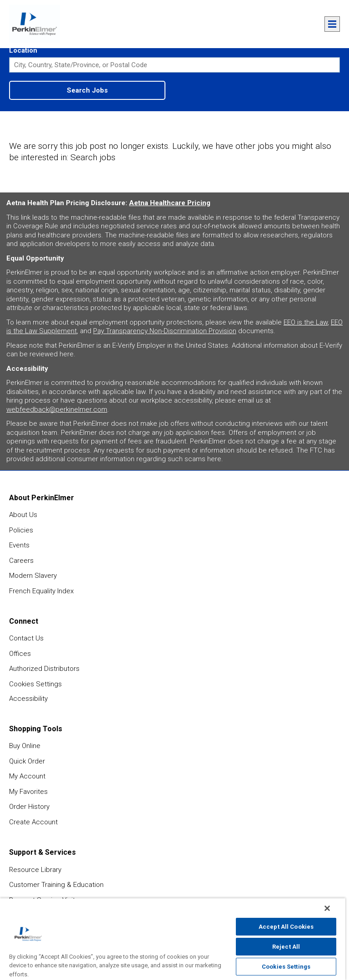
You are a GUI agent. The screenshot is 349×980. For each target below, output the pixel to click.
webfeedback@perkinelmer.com (57, 409)
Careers (21, 561)
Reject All (286, 947)
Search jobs (93, 157)
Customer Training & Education (56, 885)
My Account (27, 776)
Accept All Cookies (286, 927)
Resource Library (35, 870)
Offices (20, 654)
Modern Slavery (33, 576)
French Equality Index (41, 591)
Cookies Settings (35, 684)
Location (23, 50)
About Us (23, 515)
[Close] (327, 908)
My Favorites (28, 792)
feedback (336, 787)
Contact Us (26, 638)
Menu (332, 24)
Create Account (33, 822)
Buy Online (25, 746)
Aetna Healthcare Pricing (170, 203)
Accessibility (28, 699)
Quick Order (27, 761)
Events (19, 545)
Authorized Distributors (44, 669)
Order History (29, 807)
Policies (21, 530)
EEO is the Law (306, 322)
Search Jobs (87, 90)
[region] (173, 939)
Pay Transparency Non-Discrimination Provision (165, 331)
